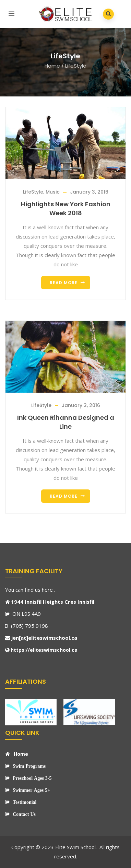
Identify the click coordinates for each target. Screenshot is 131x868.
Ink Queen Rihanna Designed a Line (66, 422)
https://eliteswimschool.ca (44, 650)
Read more (64, 283)
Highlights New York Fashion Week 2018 (66, 209)
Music (53, 192)
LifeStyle (33, 192)
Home (52, 66)
